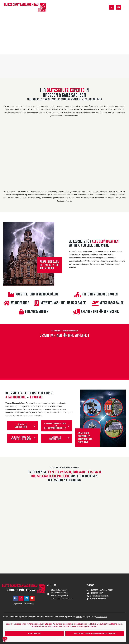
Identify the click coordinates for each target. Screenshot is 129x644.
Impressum (18, 604)
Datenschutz (29, 604)
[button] (124, 7)
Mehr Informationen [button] (64, 639)
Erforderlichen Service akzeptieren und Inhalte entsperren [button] (95, 634)
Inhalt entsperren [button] (34, 634)
